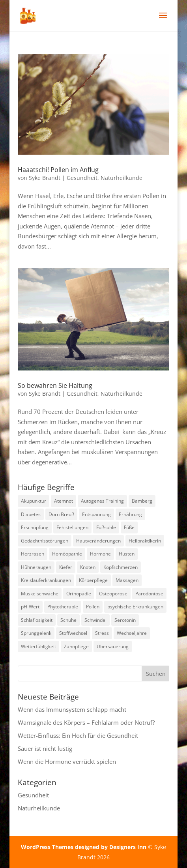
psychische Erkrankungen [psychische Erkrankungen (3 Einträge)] (135, 607)
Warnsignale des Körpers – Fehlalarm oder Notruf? (86, 722)
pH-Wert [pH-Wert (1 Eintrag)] (30, 607)
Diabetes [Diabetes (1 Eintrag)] (31, 514)
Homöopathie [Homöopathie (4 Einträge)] (67, 554)
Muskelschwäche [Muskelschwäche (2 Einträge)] (40, 594)
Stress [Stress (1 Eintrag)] (102, 633)
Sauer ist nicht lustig (45, 748)
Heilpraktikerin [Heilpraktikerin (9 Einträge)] (145, 541)
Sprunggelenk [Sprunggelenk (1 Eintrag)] (36, 633)
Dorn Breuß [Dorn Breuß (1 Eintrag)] (61, 514)
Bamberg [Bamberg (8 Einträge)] (142, 501)
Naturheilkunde (122, 178)
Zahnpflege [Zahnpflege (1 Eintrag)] (76, 646)
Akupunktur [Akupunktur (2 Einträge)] (34, 501)
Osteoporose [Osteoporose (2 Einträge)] (113, 594)
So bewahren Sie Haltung (55, 385)
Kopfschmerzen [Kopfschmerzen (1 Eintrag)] (121, 567)
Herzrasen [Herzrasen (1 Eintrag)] (33, 554)
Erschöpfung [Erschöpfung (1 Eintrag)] (35, 527)
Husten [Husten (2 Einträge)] (127, 554)
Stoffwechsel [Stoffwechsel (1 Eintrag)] (73, 633)
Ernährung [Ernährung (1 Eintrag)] (130, 514)
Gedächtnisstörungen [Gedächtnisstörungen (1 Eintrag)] (45, 541)
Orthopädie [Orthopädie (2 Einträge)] (79, 594)
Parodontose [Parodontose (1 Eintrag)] (149, 594)
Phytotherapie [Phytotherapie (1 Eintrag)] (63, 607)
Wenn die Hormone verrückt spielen (67, 761)
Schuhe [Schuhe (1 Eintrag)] (68, 620)
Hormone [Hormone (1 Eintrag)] (100, 554)
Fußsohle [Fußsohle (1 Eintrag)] (106, 527)
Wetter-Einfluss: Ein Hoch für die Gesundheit (78, 735)
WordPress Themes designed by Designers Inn (84, 847)
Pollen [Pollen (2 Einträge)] (93, 607)
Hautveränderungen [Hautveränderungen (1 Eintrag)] (98, 541)
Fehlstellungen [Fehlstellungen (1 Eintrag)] (72, 527)
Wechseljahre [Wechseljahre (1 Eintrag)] (132, 633)
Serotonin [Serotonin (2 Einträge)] (125, 620)
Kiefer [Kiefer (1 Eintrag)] (66, 567)
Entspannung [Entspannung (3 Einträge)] (96, 514)
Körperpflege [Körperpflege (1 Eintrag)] (93, 580)
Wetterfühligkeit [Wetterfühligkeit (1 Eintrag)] (38, 646)
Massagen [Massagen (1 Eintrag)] (127, 580)
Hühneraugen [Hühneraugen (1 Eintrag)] (36, 567)
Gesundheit (82, 178)
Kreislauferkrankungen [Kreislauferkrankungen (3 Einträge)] (46, 580)
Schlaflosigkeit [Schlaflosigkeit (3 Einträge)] (37, 620)
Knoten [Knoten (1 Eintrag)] (88, 567)
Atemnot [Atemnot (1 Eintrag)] (64, 501)
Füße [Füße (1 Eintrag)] (129, 527)
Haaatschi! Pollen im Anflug (58, 170)
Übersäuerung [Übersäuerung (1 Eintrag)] (113, 646)
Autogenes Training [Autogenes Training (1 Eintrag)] (102, 501)
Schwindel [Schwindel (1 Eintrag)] (95, 620)
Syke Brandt (45, 178)
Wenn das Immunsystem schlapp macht (72, 709)
